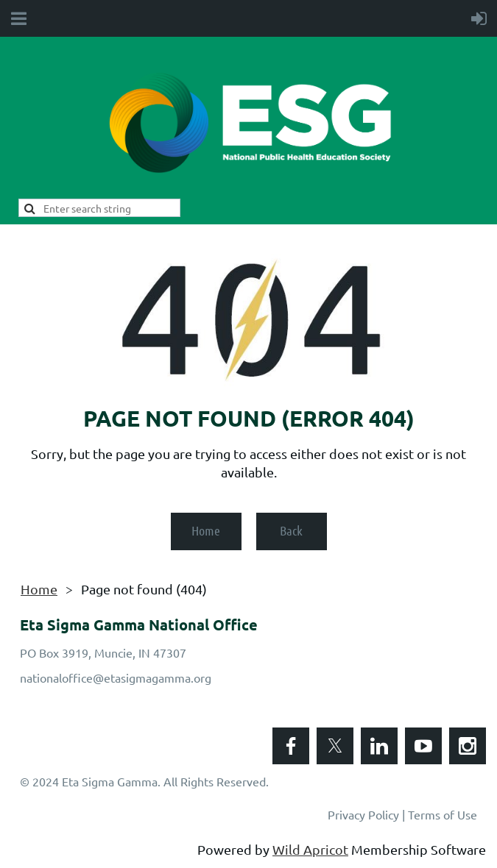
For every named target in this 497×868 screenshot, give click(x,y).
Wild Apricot (310, 849)
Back (291, 530)
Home (206, 530)
